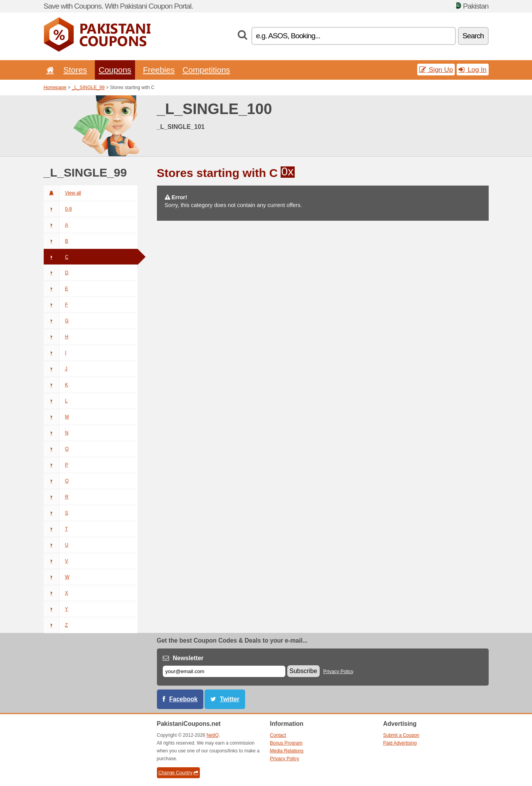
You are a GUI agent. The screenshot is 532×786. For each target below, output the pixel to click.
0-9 (58, 209)
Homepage (55, 88)
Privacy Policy (338, 672)
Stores (75, 70)
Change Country (178, 773)
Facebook (184, 699)
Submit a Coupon (401, 735)
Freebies (159, 70)
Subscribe (303, 671)
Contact (278, 735)
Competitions (206, 70)
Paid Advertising (400, 743)
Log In (472, 70)
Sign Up (436, 70)
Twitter (230, 699)
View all (62, 193)
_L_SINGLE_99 (88, 88)
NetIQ (213, 735)
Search (473, 36)
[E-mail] (224, 671)
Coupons (115, 70)
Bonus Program (286, 743)
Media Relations (287, 751)
